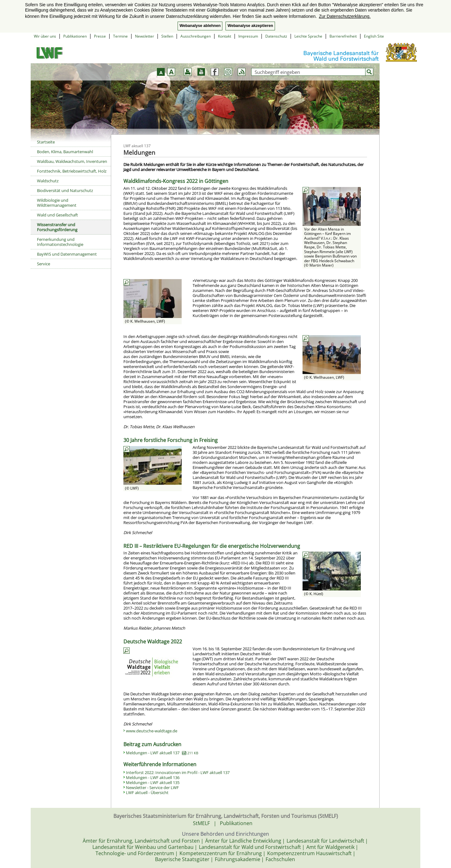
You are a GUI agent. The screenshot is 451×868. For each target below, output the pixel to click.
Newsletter (145, 36)
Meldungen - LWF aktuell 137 (162, 753)
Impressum (248, 36)
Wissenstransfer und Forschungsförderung (57, 227)
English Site (374, 36)
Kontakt (225, 36)
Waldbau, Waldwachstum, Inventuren (72, 161)
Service (44, 264)
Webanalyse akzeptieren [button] (250, 26)
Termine (120, 36)
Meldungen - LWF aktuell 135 (153, 782)
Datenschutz (276, 36)
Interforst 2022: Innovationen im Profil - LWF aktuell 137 (178, 772)
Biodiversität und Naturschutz (65, 190)
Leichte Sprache (308, 36)
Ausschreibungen (196, 36)
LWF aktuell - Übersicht (147, 793)
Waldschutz (48, 181)
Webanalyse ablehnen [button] (200, 26)
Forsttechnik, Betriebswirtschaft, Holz (72, 171)
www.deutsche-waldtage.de (152, 731)
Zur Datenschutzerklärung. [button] (345, 16)
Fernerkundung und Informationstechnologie (60, 242)
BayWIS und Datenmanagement (67, 254)
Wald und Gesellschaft (57, 215)
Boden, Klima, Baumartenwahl (65, 152)
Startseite (46, 142)
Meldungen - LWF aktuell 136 (153, 777)
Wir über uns (45, 36)
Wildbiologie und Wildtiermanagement (57, 203)
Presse (100, 36)
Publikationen (75, 36)
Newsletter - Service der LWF (152, 787)
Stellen (167, 36)
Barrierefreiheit (343, 36)
